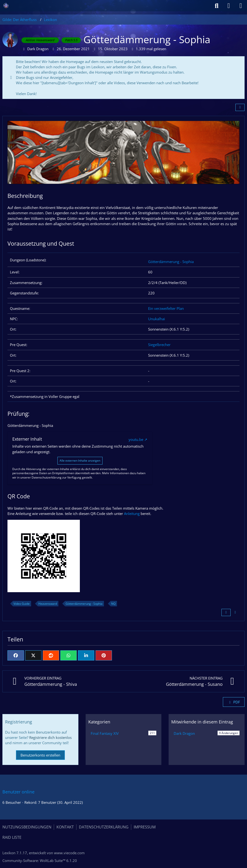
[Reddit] (51, 655)
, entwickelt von (44, 853)
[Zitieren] (226, 612)
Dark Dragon (184, 733)
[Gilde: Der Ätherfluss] (6, 6)
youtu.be (136, 439)
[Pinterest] (104, 655)
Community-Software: (40, 861)
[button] (86, 655)
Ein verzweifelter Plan (166, 308)
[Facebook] (16, 655)
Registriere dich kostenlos (50, 737)
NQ (113, 604)
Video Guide (22, 604)
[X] (33, 655)
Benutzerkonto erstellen (40, 755)
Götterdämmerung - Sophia (171, 262)
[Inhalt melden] (235, 612)
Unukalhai (157, 319)
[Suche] (217, 6)
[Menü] (241, 6)
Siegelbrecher (159, 345)
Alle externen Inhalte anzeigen (80, 461)
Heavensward (48, 604)
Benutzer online (18, 792)
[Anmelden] (229, 6)
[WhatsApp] (69, 655)
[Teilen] (240, 107)
